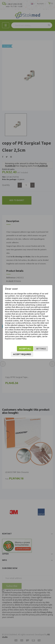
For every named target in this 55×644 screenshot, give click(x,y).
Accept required (22, 354)
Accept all (25, 349)
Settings (41, 349)
